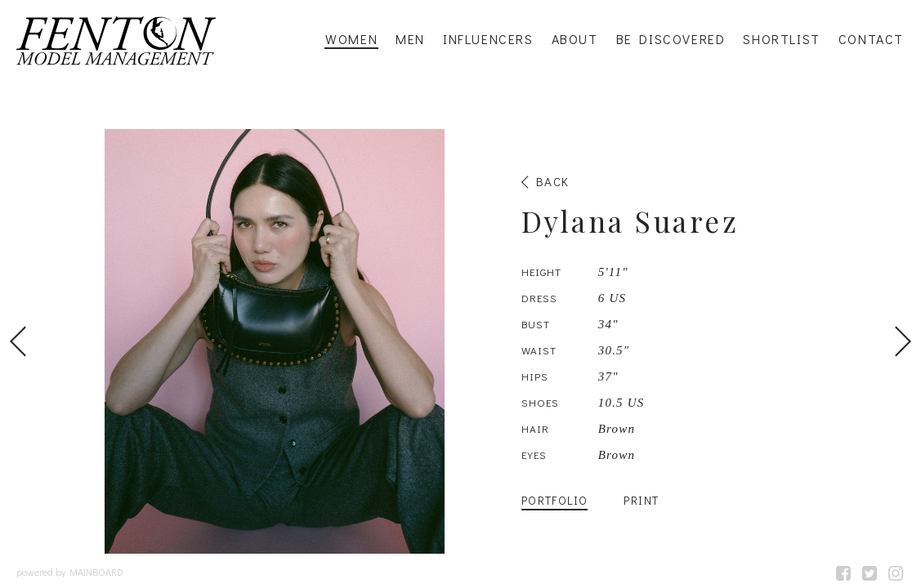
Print (641, 500)
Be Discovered (671, 39)
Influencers (488, 39)
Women (351, 39)
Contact (871, 39)
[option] (460, 341)
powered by (70, 572)
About (575, 39)
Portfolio (555, 500)
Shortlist (781, 39)
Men (410, 39)
